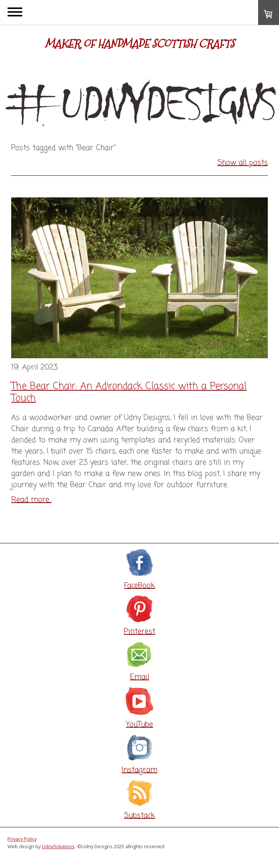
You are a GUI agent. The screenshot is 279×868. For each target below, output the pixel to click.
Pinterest (139, 632)
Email (140, 677)
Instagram (139, 770)
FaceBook (139, 586)
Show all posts (243, 163)
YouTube (139, 725)
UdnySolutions (58, 846)
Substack (139, 816)
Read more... (31, 500)
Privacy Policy (22, 839)
